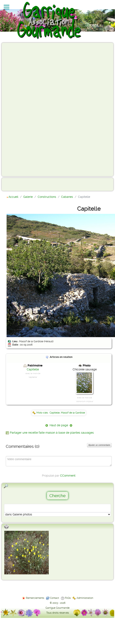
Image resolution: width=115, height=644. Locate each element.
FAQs (68, 598)
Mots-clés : (43, 413)
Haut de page (59, 425)
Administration (85, 598)
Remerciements (35, 598)
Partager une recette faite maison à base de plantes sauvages (52, 433)
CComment (68, 476)
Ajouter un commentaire (99, 445)
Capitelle (33, 369)
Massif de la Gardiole (73, 413)
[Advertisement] (20, 109)
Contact (55, 598)
